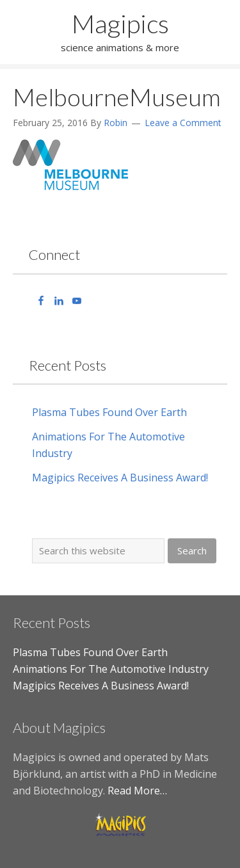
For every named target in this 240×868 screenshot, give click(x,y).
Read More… (137, 791)
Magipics (120, 24)
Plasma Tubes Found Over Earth (109, 412)
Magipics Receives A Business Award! (120, 478)
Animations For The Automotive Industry (111, 669)
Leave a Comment (183, 123)
